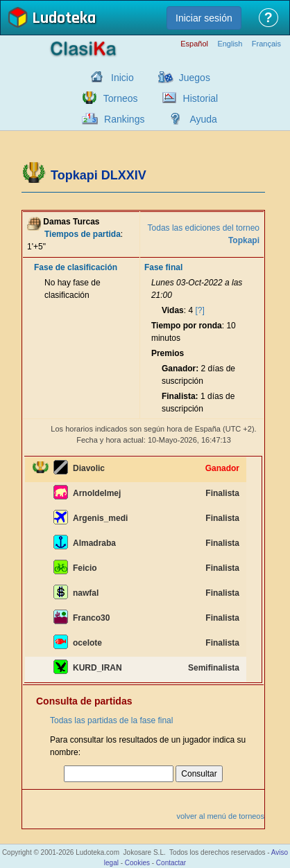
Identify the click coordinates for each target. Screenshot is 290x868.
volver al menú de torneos (220, 816)
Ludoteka (64, 19)
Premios (168, 353)
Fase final (163, 267)
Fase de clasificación (76, 267)
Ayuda (203, 119)
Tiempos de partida (83, 234)
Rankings (124, 119)
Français (266, 44)
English (230, 44)
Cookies (137, 863)
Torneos (121, 98)
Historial (201, 98)
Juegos (195, 78)
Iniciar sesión (204, 18)
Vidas (173, 310)
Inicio (122, 78)
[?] (199, 310)
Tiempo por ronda (187, 326)
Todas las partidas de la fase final (111, 720)
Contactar (171, 863)
